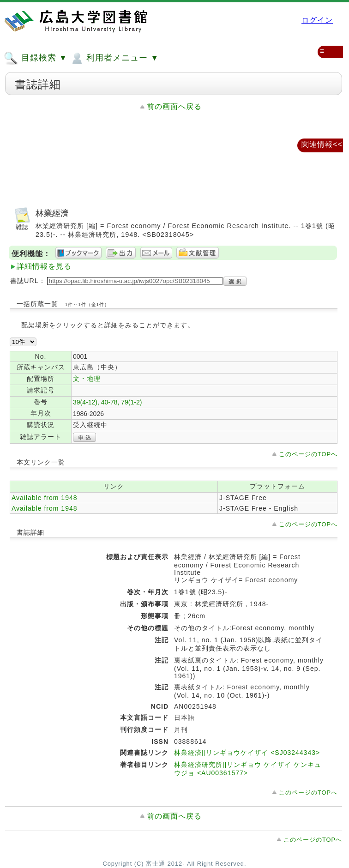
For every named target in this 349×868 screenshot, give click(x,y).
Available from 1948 (44, 498)
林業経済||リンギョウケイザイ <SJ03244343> (247, 753)
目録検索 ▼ (36, 58)
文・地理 (87, 379)
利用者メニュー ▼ (114, 58)
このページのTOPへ (308, 454)
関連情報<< (322, 144)
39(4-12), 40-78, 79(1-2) (107, 402)
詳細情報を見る (44, 266)
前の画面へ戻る (174, 106)
